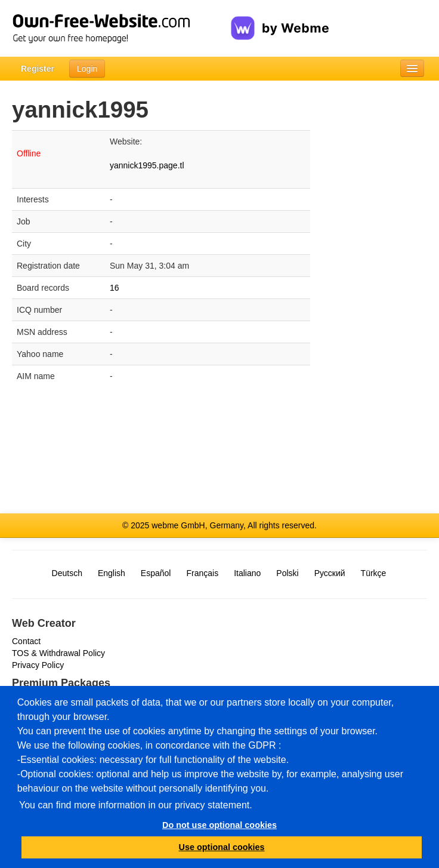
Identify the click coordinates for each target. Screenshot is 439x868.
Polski (287, 573)
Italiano (247, 573)
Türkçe (374, 573)
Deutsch (67, 573)
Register (38, 69)
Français (202, 573)
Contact (26, 641)
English (112, 573)
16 (115, 288)
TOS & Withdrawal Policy (58, 653)
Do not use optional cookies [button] (219, 825)
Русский (330, 573)
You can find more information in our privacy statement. (136, 805)
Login (87, 69)
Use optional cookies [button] (222, 847)
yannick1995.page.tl (147, 165)
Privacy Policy (38, 665)
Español (156, 573)
